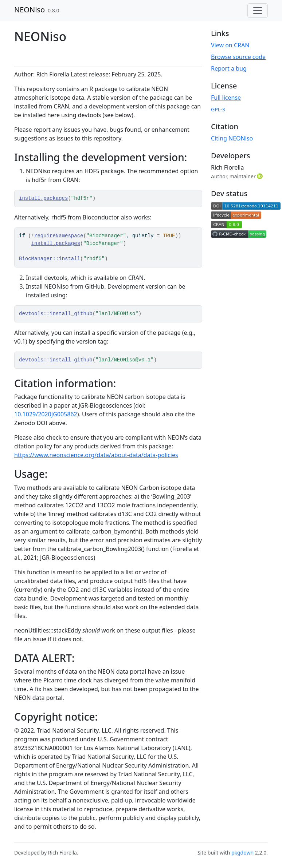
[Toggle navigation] (258, 11)
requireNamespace (59, 236)
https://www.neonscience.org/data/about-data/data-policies (96, 455)
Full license (226, 98)
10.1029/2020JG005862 (46, 414)
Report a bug (229, 68)
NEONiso (30, 10)
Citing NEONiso (232, 138)
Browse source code (238, 57)
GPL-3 (218, 109)
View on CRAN (230, 45)
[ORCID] (261, 176)
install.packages (43, 198)
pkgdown (242, 853)
